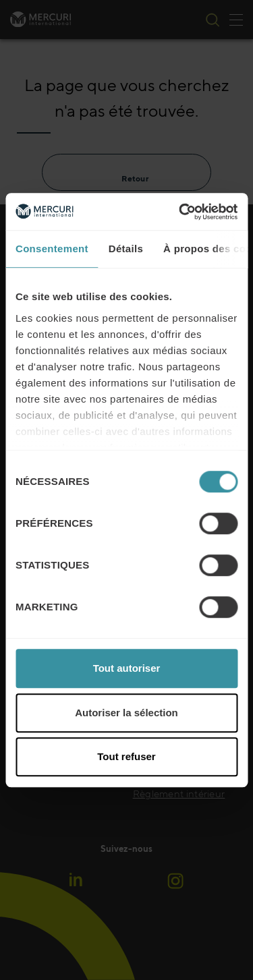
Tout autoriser (127, 668)
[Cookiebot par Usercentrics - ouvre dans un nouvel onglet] (180, 212)
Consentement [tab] (52, 249)
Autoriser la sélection (126, 713)
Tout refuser (126, 756)
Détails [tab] (126, 249)
